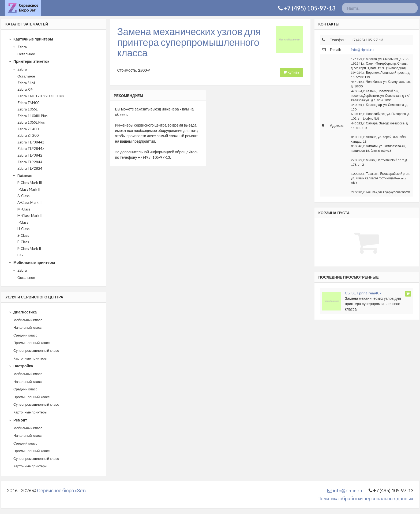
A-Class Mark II (29, 202)
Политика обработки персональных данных (365, 498)
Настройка (21, 366)
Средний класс (25, 335)
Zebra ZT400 (28, 129)
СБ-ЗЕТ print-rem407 (363, 293)
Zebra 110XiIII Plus (32, 116)
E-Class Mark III (30, 183)
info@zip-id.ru (362, 49)
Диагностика (23, 312)
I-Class (23, 222)
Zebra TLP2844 (30, 162)
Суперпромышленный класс (36, 350)
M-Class (24, 209)
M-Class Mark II (30, 216)
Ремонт (18, 420)
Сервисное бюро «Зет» (62, 490)
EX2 (20, 255)
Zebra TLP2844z (31, 149)
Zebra (20, 47)
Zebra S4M (26, 83)
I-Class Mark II (29, 189)
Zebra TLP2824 (30, 168)
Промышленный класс (31, 343)
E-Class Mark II (29, 249)
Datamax (22, 176)
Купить (291, 72)
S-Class (23, 235)
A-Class (23, 196)
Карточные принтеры (31, 39)
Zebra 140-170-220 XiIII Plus (41, 96)
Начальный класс (27, 327)
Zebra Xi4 (25, 89)
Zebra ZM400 (28, 103)
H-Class (23, 229)
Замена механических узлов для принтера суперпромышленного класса (189, 42)
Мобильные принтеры (32, 262)
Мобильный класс (28, 320)
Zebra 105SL (27, 109)
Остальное (26, 54)
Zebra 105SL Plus (31, 122)
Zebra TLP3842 (30, 155)
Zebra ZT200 (28, 135)
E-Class (23, 242)
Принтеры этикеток (29, 61)
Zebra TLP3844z (31, 142)
